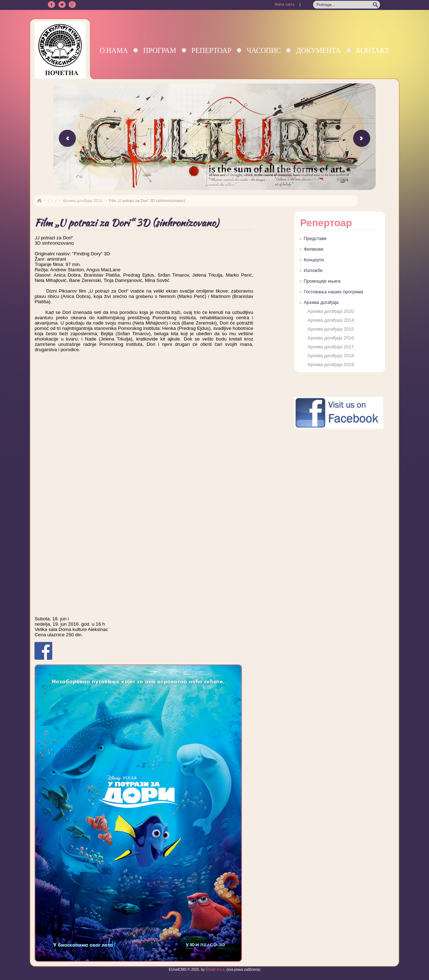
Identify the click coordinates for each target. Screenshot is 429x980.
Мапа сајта (284, 4)
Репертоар (211, 50)
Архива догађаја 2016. (83, 201)
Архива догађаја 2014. (331, 320)
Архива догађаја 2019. (331, 364)
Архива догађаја (321, 302)
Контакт (373, 50)
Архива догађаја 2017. (331, 347)
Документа (318, 50)
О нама (114, 50)
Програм (160, 50)
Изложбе (313, 270)
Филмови (313, 249)
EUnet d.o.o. (215, 970)
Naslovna (39, 201)
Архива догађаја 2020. (331, 311)
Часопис (264, 50)
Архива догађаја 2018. (331, 356)
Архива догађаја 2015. (331, 329)
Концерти (314, 260)
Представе (315, 238)
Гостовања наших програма (333, 292)
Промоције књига (322, 281)
